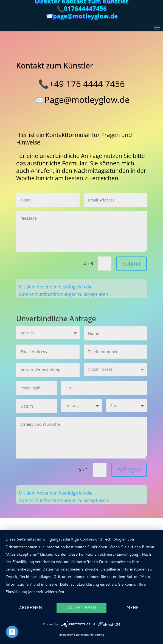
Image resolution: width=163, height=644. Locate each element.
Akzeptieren (81, 608)
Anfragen (129, 469)
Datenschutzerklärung (90, 635)
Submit (132, 264)
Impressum (66, 635)
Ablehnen (30, 608)
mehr (132, 608)
